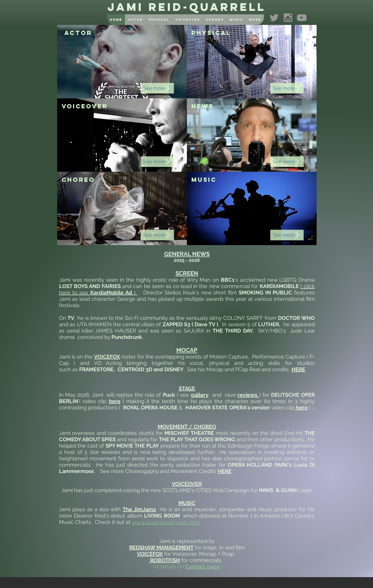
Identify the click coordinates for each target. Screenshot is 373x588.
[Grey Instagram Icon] (288, 18)
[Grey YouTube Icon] (302, 18)
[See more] (157, 88)
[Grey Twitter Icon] (274, 18)
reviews (248, 395)
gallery (200, 395)
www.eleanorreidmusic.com (166, 522)
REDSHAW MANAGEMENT (161, 547)
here (301, 408)
